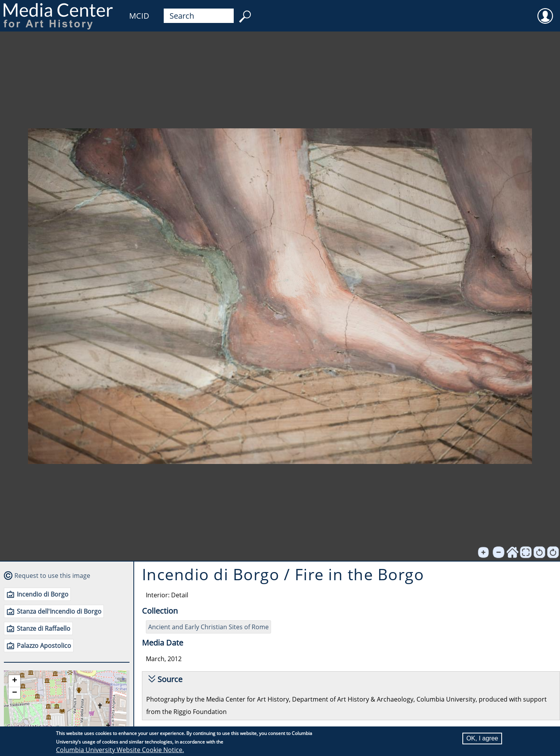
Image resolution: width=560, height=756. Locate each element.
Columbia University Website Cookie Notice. (120, 750)
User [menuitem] (545, 11)
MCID (139, 16)
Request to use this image (52, 576)
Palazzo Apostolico (44, 646)
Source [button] (170, 679)
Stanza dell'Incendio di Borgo (59, 611)
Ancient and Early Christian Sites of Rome (208, 627)
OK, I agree (482, 738)
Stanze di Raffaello (44, 628)
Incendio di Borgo (43, 594)
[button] (14, 681)
